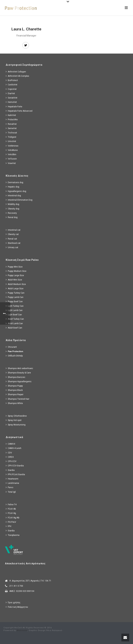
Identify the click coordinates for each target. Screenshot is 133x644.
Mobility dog (12, 204)
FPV (9, 526)
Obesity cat (12, 234)
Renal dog (12, 217)
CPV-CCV (11, 461)
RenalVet (11, 124)
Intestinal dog (13, 196)
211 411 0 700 (16, 586)
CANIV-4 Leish (14, 448)
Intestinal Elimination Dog (19, 200)
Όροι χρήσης (13, 602)
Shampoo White (14, 403)
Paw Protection (14, 351)
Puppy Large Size (15, 275)
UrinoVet (11, 141)
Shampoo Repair (15, 394)
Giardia (10, 470)
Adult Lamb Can (14, 323)
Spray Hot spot (14, 420)
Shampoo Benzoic (15, 377)
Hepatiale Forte (14, 107)
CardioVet (12, 85)
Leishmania (12, 483)
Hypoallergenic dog (16, 191)
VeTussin (11, 159)
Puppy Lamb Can (15, 297)
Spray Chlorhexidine (16, 416)
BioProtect (12, 80)
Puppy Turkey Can (15, 293)
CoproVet (11, 89)
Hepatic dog (12, 187)
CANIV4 (10, 444)
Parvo (9, 487)
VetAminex (12, 146)
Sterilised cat (13, 243)
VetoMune (12, 150)
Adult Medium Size (16, 284)
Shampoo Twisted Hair (17, 399)
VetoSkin (11, 154)
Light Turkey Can (15, 306)
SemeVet (11, 128)
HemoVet (11, 102)
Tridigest (11, 137)
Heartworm (12, 479)
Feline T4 (11, 504)
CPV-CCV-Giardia (15, 466)
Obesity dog (12, 209)
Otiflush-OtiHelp (14, 356)
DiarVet (10, 93)
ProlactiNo (12, 119)
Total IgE (11, 492)
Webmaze (22, 630)
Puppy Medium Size (16, 271)
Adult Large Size (15, 288)
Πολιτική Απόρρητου (17, 607)
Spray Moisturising (16, 425)
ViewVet (11, 163)
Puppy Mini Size (14, 267)
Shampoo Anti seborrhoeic (19, 368)
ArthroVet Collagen (16, 72)
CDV (9, 453)
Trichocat (11, 133)
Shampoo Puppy (14, 386)
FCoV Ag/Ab (12, 518)
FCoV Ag (11, 513)
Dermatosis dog (14, 182)
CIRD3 (10, 457)
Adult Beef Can (14, 328)
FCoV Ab (11, 509)
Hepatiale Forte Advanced (19, 111)
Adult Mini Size (14, 280)
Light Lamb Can (14, 310)
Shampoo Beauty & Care (18, 373)
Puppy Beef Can (14, 301)
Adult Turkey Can (15, 319)
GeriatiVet (12, 98)
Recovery (11, 213)
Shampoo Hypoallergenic (19, 381)
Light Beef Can (14, 315)
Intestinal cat (13, 230)
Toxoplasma (13, 535)
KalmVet (11, 115)
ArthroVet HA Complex (17, 76)
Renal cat (11, 239)
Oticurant (11, 347)
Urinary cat (12, 247)
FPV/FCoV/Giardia (15, 474)
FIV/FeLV (11, 522)
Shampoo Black (14, 390)
